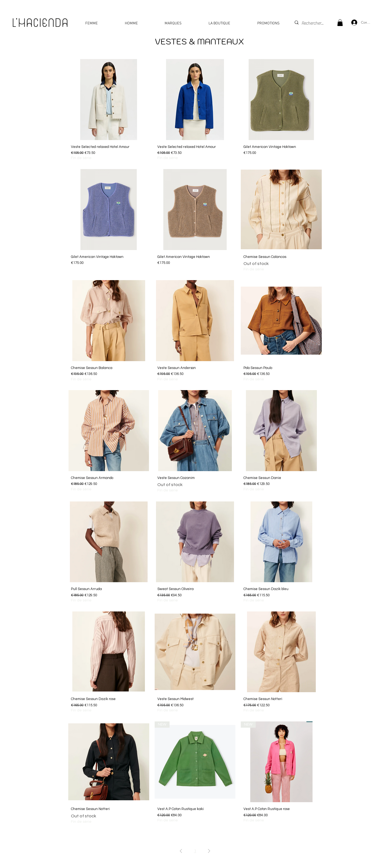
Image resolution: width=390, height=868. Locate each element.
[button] (340, 23)
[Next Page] (209, 851)
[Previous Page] (181, 851)
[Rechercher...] (313, 23)
